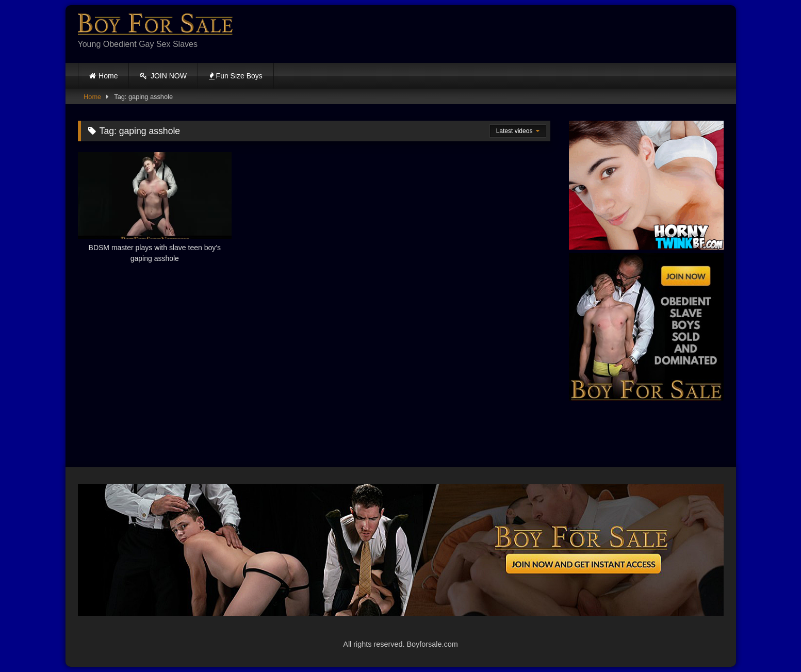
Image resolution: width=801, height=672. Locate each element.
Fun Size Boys (236, 76)
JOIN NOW (163, 76)
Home (108, 76)
